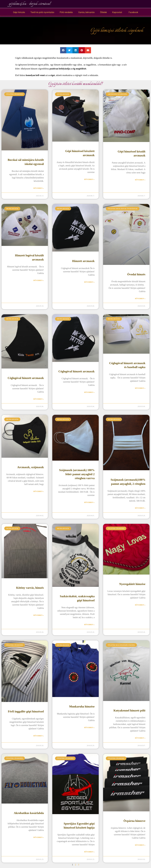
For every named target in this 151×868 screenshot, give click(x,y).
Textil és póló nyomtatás (42, 12)
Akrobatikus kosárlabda (29, 813)
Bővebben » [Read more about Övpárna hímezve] (140, 845)
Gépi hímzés (19, 12)
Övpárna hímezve (134, 821)
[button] (63, 50)
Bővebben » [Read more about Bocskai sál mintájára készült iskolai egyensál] (39, 188)
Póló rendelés (66, 12)
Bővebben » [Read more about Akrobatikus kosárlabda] (39, 837)
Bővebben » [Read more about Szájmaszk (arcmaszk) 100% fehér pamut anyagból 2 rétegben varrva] (89, 502)
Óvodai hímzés (136, 274)
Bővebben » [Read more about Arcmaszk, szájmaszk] (39, 491)
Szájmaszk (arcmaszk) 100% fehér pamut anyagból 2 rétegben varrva (77, 474)
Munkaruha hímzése (82, 706)
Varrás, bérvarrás (86, 12)
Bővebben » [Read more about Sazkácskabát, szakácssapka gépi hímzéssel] (89, 625)
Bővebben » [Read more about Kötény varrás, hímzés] (39, 615)
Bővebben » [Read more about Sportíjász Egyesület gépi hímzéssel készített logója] (89, 852)
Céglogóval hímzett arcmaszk (26, 378)
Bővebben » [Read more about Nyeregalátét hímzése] (140, 605)
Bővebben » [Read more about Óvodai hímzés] (140, 299)
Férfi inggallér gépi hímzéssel (26, 711)
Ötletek (103, 12)
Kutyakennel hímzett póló (129, 710)
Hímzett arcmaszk (83, 261)
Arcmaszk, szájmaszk (31, 467)
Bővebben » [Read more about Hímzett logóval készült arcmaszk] (39, 280)
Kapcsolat (117, 12)
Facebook (133, 12)
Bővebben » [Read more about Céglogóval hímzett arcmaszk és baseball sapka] (140, 388)
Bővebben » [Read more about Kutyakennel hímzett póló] (140, 738)
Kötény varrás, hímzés (30, 588)
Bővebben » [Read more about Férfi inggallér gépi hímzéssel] (39, 736)
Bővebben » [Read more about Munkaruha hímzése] (89, 728)
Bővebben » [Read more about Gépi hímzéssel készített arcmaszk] (89, 179)
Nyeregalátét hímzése (132, 584)
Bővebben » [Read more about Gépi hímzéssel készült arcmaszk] (140, 180)
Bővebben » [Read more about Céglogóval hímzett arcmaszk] (39, 399)
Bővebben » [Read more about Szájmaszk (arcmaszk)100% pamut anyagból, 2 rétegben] (140, 508)
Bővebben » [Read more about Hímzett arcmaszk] (89, 282)
